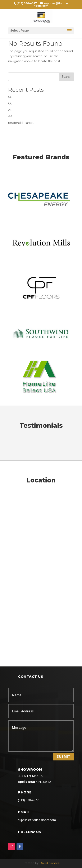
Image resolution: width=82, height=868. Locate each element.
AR (10, 110)
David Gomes (49, 863)
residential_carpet (21, 123)
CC (10, 103)
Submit (64, 757)
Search (67, 77)
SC (10, 97)
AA (10, 116)
